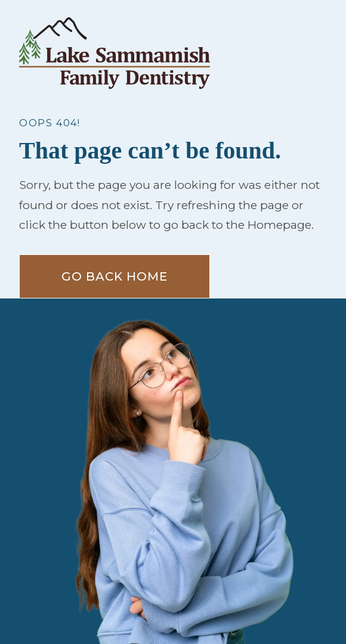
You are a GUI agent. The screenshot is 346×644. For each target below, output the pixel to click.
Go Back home (115, 276)
